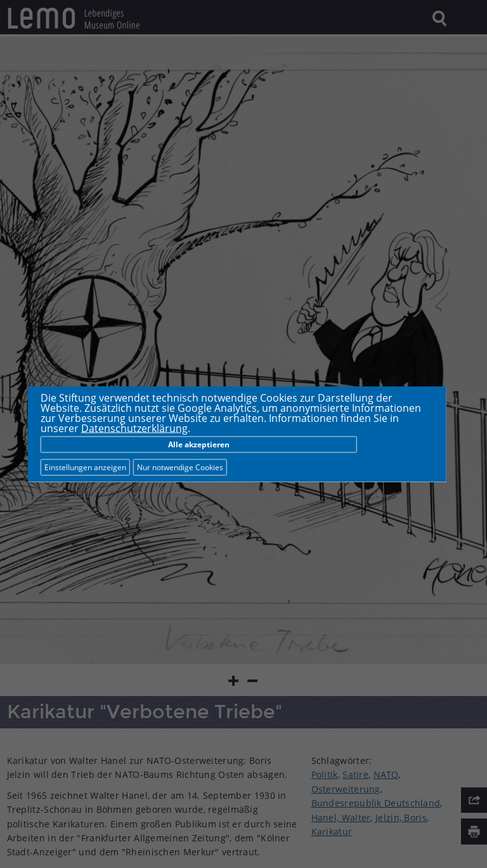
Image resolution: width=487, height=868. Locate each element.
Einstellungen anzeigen (85, 467)
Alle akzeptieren (199, 444)
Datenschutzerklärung (134, 428)
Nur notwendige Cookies (180, 467)
